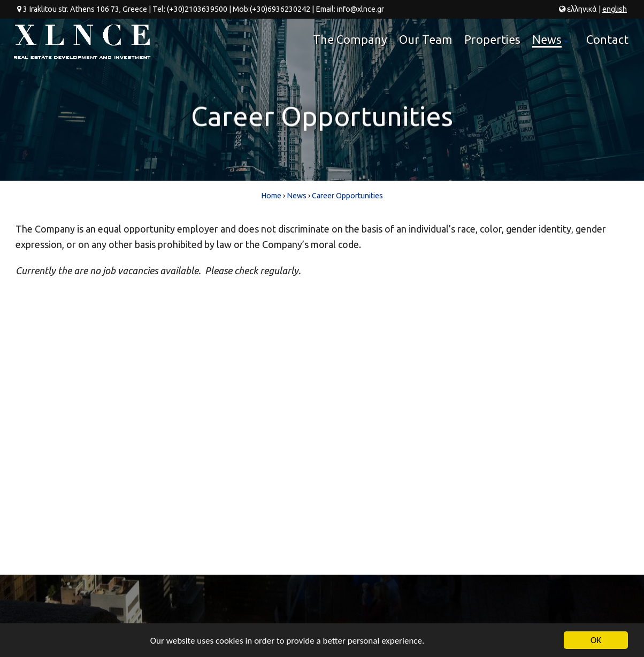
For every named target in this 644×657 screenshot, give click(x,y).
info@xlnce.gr (361, 9)
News (552, 44)
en (615, 9)
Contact (607, 40)
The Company (350, 40)
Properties (492, 40)
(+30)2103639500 (197, 9)
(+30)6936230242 (280, 9)
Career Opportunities (347, 196)
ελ (582, 9)
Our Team (426, 40)
